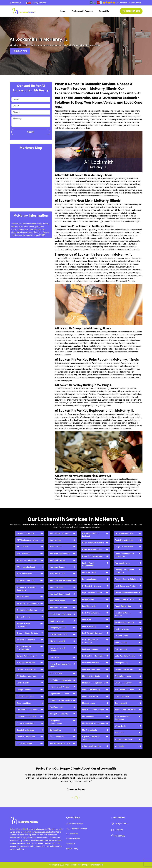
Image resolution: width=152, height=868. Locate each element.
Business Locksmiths (26, 663)
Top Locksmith (121, 703)
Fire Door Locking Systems (61, 700)
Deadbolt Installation (26, 730)
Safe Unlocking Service (125, 656)
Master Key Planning (91, 690)
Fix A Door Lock (56, 707)
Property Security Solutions (126, 579)
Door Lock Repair (57, 587)
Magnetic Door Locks (91, 676)
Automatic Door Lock (26, 581)
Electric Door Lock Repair (60, 614)
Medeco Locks (88, 703)
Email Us (119, 830)
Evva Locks (54, 657)
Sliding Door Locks (123, 676)
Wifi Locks (119, 733)
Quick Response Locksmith (126, 593)
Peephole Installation (124, 547)
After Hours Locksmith (26, 567)
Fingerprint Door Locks (59, 694)
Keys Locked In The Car (92, 593)
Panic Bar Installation (124, 540)
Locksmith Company (91, 649)
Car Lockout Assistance (27, 676)
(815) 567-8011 (131, 11)
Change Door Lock (25, 690)
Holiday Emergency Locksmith (90, 535)
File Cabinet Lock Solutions (61, 680)
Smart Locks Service (124, 683)
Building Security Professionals (24, 648)
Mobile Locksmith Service (93, 710)
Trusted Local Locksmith (125, 710)
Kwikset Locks (88, 599)
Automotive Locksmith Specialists (26, 589)
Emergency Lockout (58, 628)
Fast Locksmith (56, 673)
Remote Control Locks (124, 599)
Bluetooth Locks (24, 617)
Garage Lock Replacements (56, 722)
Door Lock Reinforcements (61, 581)
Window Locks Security (125, 739)
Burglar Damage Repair (27, 656)
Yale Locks (120, 746)
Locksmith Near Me (90, 663)
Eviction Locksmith (57, 641)
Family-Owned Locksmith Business (60, 665)
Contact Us (104, 11)
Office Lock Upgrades (91, 746)
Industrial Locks (89, 572)
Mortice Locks (88, 717)
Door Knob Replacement (60, 554)
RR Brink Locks (121, 636)
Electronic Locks (57, 621)
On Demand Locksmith (125, 533)
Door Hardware (56, 547)
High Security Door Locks (60, 744)
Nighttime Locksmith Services (91, 738)
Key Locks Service (90, 579)
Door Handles (55, 540)
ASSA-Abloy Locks (24, 574)
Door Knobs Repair (57, 560)
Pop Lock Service (122, 563)
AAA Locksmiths (24, 554)
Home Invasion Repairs (92, 550)
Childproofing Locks (25, 696)
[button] (72, 798)
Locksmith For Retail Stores (94, 656)
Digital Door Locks (24, 744)
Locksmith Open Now (91, 669)
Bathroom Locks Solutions (28, 603)
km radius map (31, 178)
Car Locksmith (23, 683)
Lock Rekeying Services (92, 633)
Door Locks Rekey (57, 601)
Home (63, 11)
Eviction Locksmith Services (57, 649)
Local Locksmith (89, 606)
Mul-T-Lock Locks (90, 730)
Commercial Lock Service (28, 710)
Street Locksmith (122, 696)
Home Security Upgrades (93, 556)
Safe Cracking (121, 642)
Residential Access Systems (123, 614)
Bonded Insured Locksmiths (24, 625)
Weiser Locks (121, 726)
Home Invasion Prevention (93, 543)
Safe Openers (121, 649)
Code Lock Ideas (24, 703)
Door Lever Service (57, 567)
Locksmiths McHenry (76, 865)
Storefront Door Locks (124, 690)
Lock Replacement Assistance (90, 641)
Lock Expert (87, 620)
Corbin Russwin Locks (26, 723)
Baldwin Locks (23, 597)
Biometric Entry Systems (27, 610)
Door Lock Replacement (60, 594)
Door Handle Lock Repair (60, 533)
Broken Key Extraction (26, 640)
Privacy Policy (72, 849)
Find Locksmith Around (59, 687)
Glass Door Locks (57, 737)
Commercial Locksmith (26, 717)
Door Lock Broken (57, 574)
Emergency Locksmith (59, 634)
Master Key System (90, 696)
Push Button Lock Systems (126, 586)
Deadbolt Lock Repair (26, 737)
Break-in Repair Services (27, 633)
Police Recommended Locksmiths (124, 555)
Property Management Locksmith (124, 571)
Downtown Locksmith (58, 608)
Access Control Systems (27, 560)
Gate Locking (55, 730)
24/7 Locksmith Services (27, 540)
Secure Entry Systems (124, 669)
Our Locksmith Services (82, 11)
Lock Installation (89, 626)
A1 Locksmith (22, 547)
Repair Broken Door (123, 606)
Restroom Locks (122, 629)
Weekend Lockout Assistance (123, 718)
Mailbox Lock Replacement (94, 683)
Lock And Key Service (91, 613)
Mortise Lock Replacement (94, 723)
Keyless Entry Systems (92, 586)
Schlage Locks (121, 663)
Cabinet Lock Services (26, 669)
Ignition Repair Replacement (88, 564)
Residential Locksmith (124, 622)
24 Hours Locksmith (25, 533)
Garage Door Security (59, 714)
